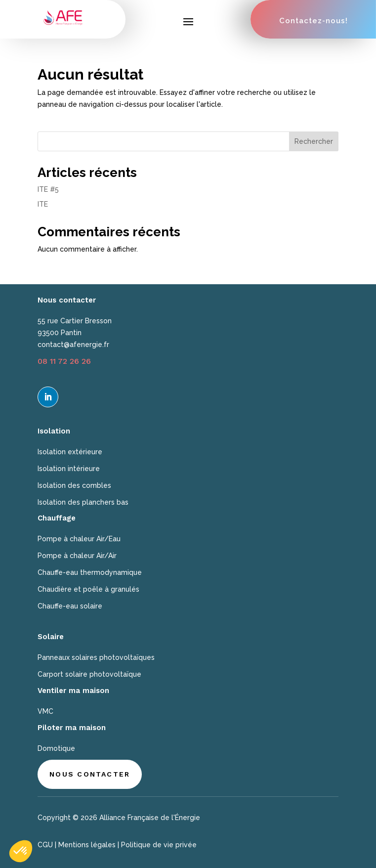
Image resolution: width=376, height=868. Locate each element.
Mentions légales (87, 845)
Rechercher (314, 141)
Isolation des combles (74, 485)
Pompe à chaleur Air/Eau (79, 539)
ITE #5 (48, 189)
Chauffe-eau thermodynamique (90, 572)
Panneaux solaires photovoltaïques (96, 657)
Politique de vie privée (159, 845)
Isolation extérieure (70, 452)
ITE (43, 204)
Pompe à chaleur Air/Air (77, 556)
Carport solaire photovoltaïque (89, 674)
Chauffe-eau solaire (70, 606)
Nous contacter (90, 774)
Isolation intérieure (69, 469)
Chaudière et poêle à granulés (88, 589)
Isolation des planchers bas (83, 502)
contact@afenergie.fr (73, 345)
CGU (45, 845)
